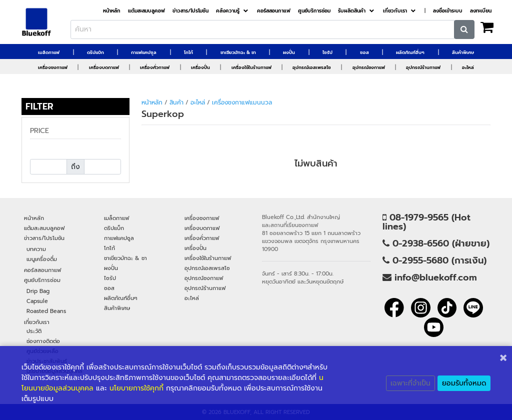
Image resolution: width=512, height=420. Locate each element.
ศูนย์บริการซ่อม (314, 11)
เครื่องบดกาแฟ (104, 67)
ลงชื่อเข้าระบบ (448, 11)
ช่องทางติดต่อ (43, 341)
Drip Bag (38, 291)
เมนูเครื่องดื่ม (42, 259)
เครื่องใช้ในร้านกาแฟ (251, 67)
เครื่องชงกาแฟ (53, 67)
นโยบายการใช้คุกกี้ (136, 388)
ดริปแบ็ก (95, 52)
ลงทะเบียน (481, 11)
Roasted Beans (46, 311)
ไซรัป (327, 52)
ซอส (364, 52)
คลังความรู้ (228, 11)
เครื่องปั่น (200, 67)
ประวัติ (34, 331)
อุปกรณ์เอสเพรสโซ (312, 67)
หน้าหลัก (112, 11)
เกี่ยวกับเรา (395, 11)
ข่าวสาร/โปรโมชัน (190, 11)
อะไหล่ (468, 67)
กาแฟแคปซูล (144, 52)
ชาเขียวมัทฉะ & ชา (238, 52)
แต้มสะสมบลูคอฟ (146, 11)
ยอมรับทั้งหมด (464, 383)
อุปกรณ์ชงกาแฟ (369, 67)
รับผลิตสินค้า (352, 11)
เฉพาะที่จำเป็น (410, 383)
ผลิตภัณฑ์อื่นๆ (410, 52)
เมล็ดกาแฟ (49, 52)
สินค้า (176, 102)
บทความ (36, 249)
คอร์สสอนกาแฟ (274, 11)
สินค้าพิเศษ (463, 52)
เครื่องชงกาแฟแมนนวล (242, 102)
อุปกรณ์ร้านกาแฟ (423, 67)
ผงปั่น (289, 52)
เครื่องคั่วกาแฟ (155, 67)
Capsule (37, 301)
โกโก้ (188, 52)
